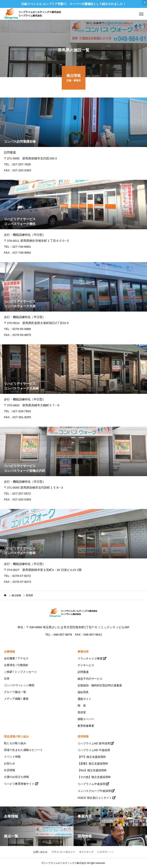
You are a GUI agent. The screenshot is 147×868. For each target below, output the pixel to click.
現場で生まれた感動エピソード (23, 750)
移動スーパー (86, 719)
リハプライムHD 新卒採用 (94, 743)
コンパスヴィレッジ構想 (19, 685)
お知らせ (9, 763)
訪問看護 (83, 672)
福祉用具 (83, 692)
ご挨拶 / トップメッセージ (20, 672)
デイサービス (86, 665)
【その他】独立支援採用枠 (94, 777)
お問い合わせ (40, 852)
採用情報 (83, 736)
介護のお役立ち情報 (16, 777)
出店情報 (9, 770)
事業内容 (83, 652)
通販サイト (84, 699)
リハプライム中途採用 (91, 784)
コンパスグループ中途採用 (94, 791)
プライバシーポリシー (63, 852)
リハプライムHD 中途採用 (94, 750)
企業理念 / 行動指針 (16, 665)
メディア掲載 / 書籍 (16, 699)
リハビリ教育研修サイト (19, 784)
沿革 (7, 678)
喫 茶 (82, 706)
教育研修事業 (86, 726)
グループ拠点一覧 (15, 692)
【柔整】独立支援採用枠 (93, 764)
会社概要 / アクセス (16, 658)
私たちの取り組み (15, 743)
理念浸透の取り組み (16, 736)
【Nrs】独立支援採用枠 (92, 770)
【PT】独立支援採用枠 (92, 757)
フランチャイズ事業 (90, 659)
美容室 (82, 712)
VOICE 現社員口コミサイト (95, 798)
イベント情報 (12, 757)
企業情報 (9, 652)
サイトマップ (86, 852)
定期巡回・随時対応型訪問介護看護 (100, 685)
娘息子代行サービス (90, 679)
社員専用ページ (106, 852)
